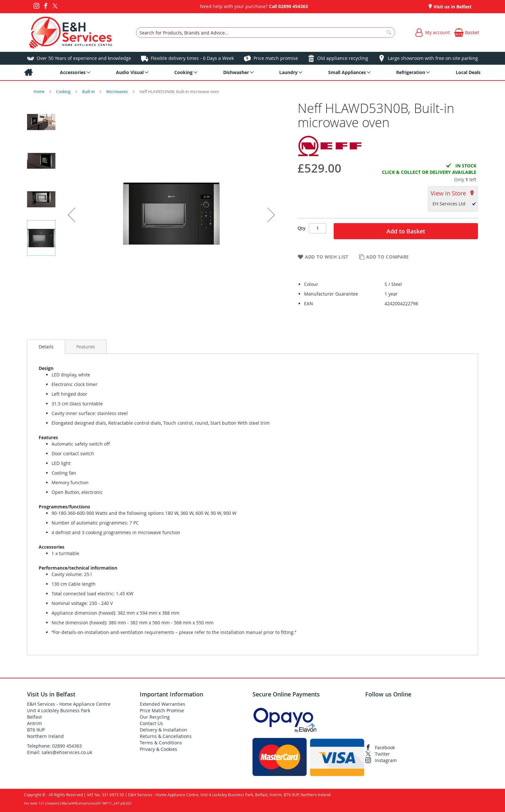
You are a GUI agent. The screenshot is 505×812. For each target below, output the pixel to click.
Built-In (89, 91)
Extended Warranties (162, 704)
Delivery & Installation (163, 730)
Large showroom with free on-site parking (433, 58)
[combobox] (266, 33)
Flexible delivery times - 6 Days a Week (192, 58)
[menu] (252, 72)
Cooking (64, 91)
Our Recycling (155, 717)
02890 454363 (293, 6)
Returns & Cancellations (166, 736)
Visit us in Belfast (452, 7)
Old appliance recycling (343, 58)
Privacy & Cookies (158, 749)
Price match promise (276, 58)
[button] (71, 215)
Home (39, 91)
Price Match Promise (162, 710)
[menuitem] (28, 72)
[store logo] (71, 33)
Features (86, 347)
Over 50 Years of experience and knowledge (84, 58)
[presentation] (46, 347)
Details (46, 347)
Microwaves (118, 91)
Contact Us (151, 723)
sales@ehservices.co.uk (67, 752)
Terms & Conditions (161, 743)
